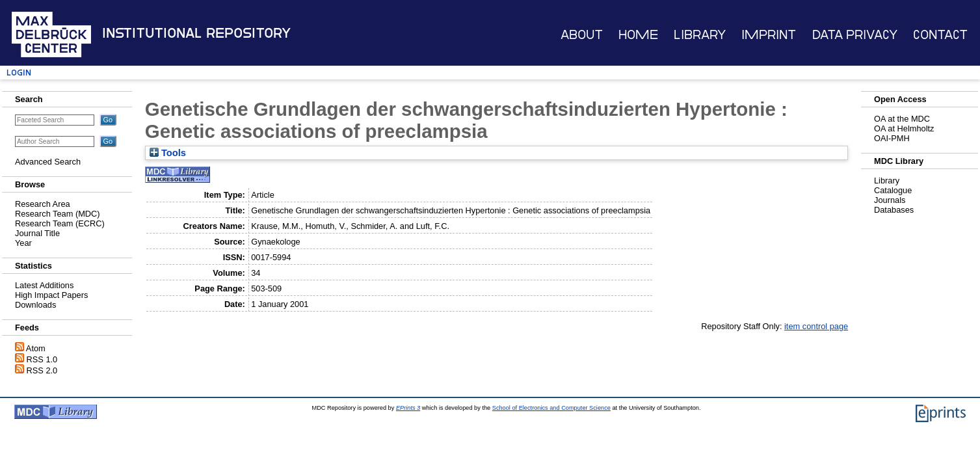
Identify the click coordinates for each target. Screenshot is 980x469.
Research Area (43, 204)
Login (19, 73)
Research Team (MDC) (58, 214)
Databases (894, 210)
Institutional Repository (196, 33)
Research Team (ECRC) (60, 223)
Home (638, 35)
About (582, 35)
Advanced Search (48, 162)
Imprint (769, 35)
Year (23, 243)
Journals (890, 200)
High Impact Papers (51, 295)
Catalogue (893, 190)
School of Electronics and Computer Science (551, 408)
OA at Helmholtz (904, 128)
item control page (816, 326)
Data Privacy (855, 35)
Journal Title (37, 233)
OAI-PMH (892, 138)
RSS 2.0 (42, 370)
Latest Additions (44, 285)
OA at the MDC (902, 119)
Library (700, 35)
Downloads (35, 305)
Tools (168, 153)
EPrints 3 (408, 408)
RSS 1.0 (42, 359)
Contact (940, 35)
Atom (36, 348)
